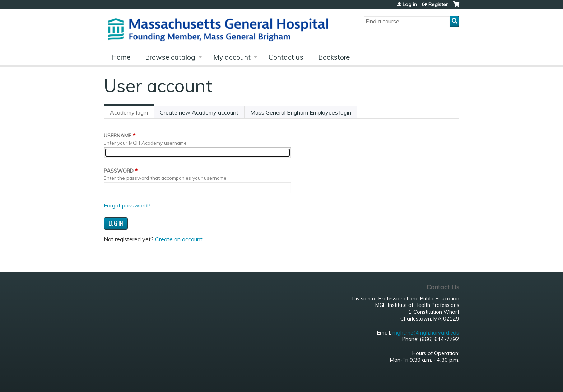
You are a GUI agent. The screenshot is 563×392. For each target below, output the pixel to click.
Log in (410, 4)
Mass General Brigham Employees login (301, 112)
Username (118, 136)
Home (121, 57)
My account (232, 57)
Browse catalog (170, 57)
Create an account (179, 239)
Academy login (132, 114)
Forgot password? (127, 205)
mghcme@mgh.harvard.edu (426, 333)
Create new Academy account (199, 112)
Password (119, 171)
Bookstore (334, 57)
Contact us (286, 57)
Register (438, 4)
